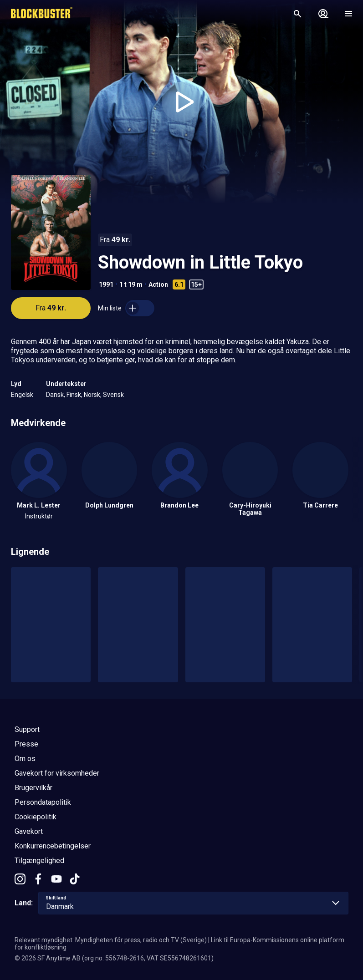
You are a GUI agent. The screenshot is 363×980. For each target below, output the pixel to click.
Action (158, 284)
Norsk (92, 395)
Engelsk (22, 395)
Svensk (113, 395)
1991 (106, 284)
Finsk (74, 395)
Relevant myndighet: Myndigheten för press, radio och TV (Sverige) (111, 940)
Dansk (55, 395)
